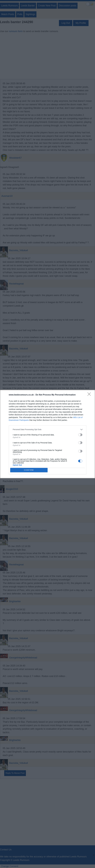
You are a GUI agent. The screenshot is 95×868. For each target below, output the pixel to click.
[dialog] (47, 434)
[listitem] (48, 430)
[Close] (90, 395)
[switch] (80, 435)
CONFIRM (29, 470)
